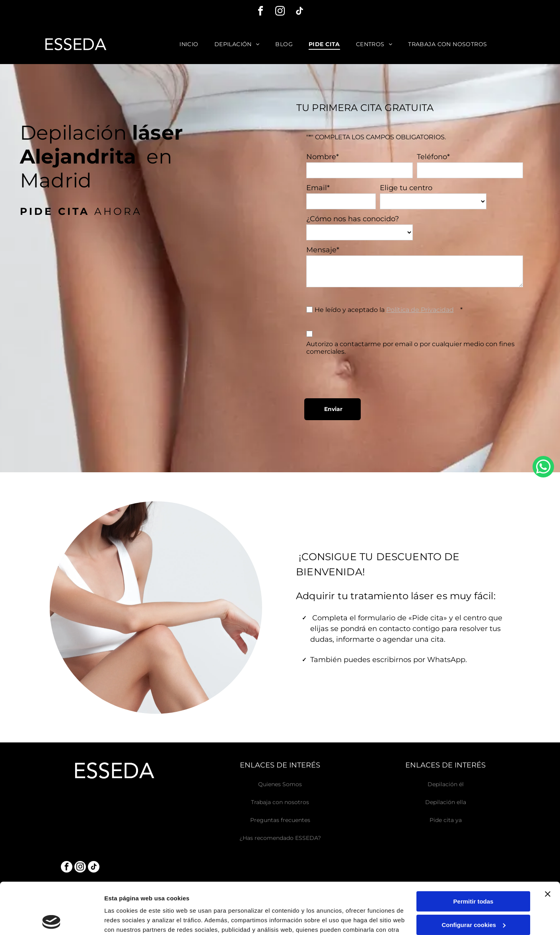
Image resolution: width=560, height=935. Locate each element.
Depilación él (446, 784)
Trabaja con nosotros (280, 802)
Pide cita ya (446, 820)
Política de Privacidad (420, 310)
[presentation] (367, 375)
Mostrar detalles (127, 919)
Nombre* (323, 157)
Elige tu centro (406, 188)
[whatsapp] (543, 468)
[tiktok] (299, 12)
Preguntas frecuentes (280, 820)
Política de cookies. (162, 897)
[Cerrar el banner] (548, 843)
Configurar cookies (473, 873)
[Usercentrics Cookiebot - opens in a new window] (52, 919)
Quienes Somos (280, 784)
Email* (318, 188)
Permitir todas (473, 850)
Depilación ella (446, 802)
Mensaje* (323, 250)
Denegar (473, 897)
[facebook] (261, 12)
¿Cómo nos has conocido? (353, 219)
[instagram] (280, 12)
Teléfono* (433, 157)
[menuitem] (189, 44)
